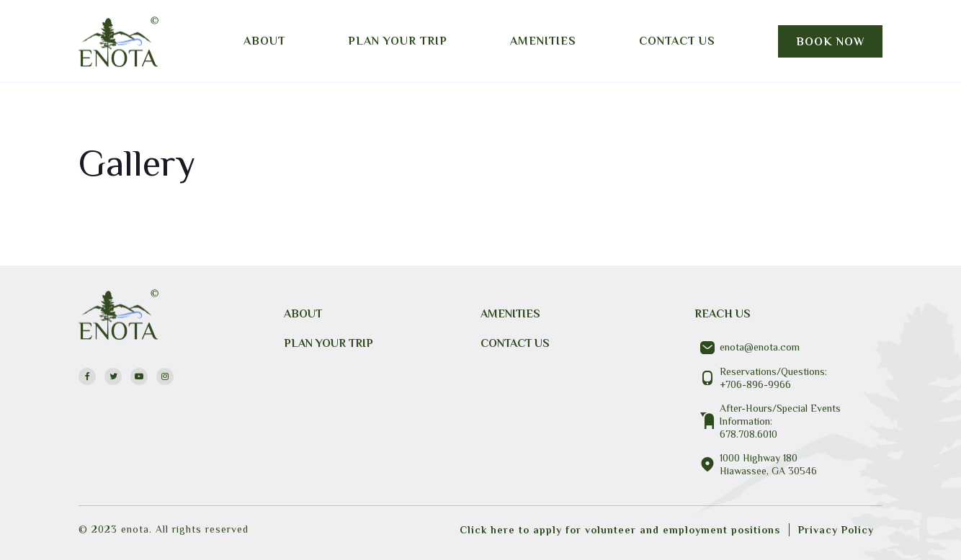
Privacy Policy (836, 530)
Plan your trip (398, 41)
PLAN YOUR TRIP (328, 343)
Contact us (677, 41)
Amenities (543, 41)
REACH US (723, 314)
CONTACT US (515, 343)
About (264, 41)
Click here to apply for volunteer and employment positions (620, 530)
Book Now (831, 42)
